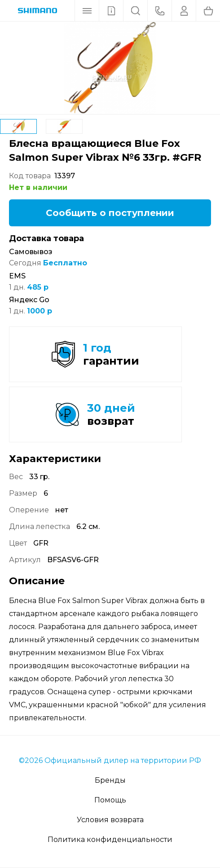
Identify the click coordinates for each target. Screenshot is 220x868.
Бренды (110, 780)
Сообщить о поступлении (110, 213)
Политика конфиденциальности (110, 839)
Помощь (110, 800)
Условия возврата (110, 820)
